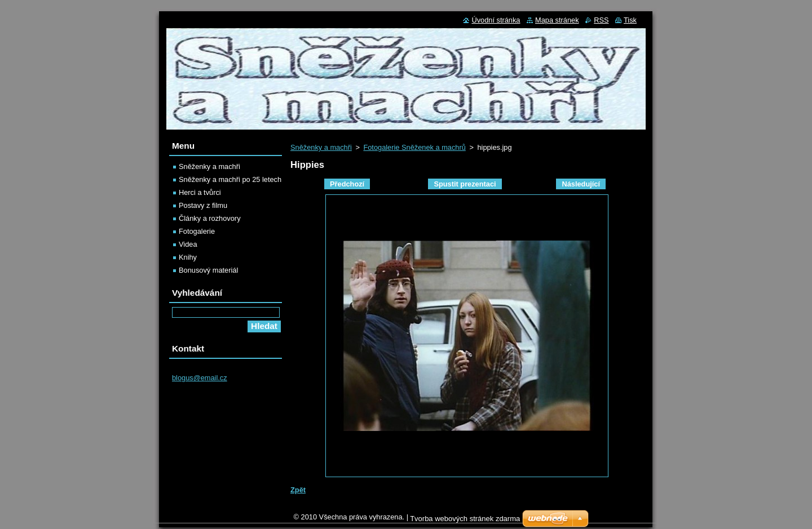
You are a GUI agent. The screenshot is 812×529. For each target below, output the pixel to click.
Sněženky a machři (321, 147)
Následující (581, 184)
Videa (188, 244)
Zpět (298, 490)
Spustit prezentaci (465, 184)
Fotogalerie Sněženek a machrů (414, 147)
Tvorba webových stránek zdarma (465, 521)
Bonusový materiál (208, 270)
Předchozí (347, 184)
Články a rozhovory (210, 218)
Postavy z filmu (203, 205)
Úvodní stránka (496, 20)
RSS (601, 20)
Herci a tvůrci (200, 192)
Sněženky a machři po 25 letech (230, 179)
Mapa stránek (557, 20)
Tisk (630, 20)
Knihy (188, 257)
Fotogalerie (197, 231)
